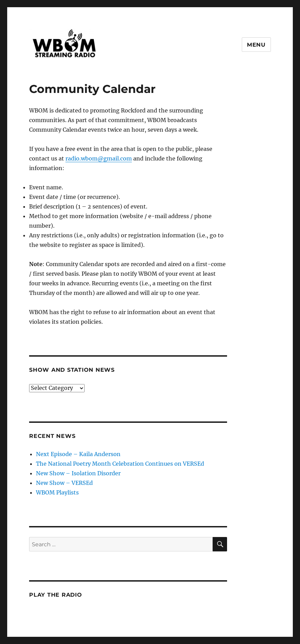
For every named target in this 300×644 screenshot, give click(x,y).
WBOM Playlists (57, 492)
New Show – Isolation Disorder (78, 473)
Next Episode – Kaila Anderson (78, 454)
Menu (256, 45)
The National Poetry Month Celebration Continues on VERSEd (120, 464)
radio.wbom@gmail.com (99, 158)
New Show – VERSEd (64, 483)
